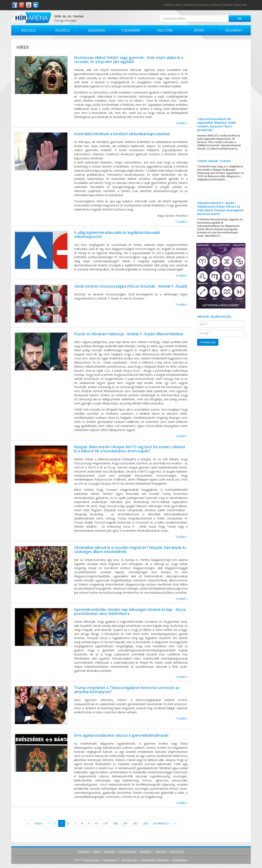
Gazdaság (97, 30)
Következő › (161, 823)
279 (105, 823)
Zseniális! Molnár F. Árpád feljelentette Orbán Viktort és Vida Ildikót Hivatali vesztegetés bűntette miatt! (220, 208)
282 (136, 823)
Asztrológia (202, 5)
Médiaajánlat (180, 860)
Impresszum (110, 860)
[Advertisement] (221, 81)
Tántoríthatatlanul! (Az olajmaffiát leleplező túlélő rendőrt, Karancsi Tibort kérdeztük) (217, 124)
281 (125, 823)
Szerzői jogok (129, 860)
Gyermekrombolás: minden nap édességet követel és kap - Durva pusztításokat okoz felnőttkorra (130, 611)
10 (96, 823)
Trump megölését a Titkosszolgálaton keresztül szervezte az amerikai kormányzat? (127, 690)
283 (146, 823)
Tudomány (131, 30)
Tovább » (182, 123)
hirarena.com (91, 860)
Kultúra (165, 30)
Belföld (28, 30)
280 (115, 823)
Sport (199, 30)
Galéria (188, 5)
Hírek (178, 5)
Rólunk (228, 5)
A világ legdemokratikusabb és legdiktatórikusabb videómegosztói (117, 234)
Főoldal (168, 5)
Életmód (216, 5)
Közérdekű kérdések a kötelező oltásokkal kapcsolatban (122, 134)
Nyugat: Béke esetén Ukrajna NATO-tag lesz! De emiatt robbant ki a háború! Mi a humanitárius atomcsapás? (130, 449)
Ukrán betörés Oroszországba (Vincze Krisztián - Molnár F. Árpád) (131, 286)
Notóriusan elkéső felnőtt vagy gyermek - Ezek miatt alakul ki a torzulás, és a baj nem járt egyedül (129, 60)
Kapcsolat (241, 5)
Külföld (63, 30)
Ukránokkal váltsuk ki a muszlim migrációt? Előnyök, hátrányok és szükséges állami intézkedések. (130, 549)
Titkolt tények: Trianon (214, 161)
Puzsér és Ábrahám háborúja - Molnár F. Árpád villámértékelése (129, 334)
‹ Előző (38, 823)
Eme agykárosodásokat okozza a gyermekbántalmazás (121, 735)
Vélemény (234, 30)
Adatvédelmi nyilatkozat (155, 860)
